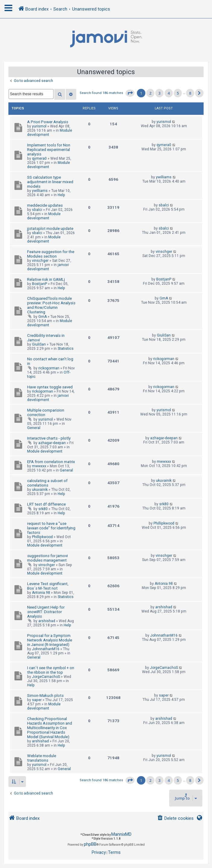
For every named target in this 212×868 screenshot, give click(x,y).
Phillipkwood (42, 537)
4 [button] (169, 93)
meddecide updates (45, 205)
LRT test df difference (46, 504)
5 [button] (178, 93)
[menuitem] (175, 818)
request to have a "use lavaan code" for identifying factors (51, 528)
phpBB (90, 844)
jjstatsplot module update (50, 229)
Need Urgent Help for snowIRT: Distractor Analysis (46, 612)
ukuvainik (40, 490)
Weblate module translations (42, 758)
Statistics (66, 349)
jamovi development (48, 267)
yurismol (39, 126)
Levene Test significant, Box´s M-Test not (48, 586)
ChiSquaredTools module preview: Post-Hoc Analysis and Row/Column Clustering (51, 305)
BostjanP (40, 284)
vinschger (40, 261)
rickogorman (49, 368)
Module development (49, 165)
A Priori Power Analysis (48, 122)
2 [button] (150, 93)
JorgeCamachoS (46, 677)
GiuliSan (39, 344)
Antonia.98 (41, 593)
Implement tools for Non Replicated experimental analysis (49, 150)
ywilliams (40, 191)
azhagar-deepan (52, 443)
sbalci (37, 210)
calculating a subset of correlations (47, 483)
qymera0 (39, 158)
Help (61, 195)
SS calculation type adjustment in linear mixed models (50, 182)
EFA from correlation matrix (51, 462)
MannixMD (121, 834)
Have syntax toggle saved (50, 387)
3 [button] (159, 93)
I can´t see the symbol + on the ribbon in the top (51, 670)
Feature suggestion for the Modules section (51, 254)
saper (37, 700)
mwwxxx (39, 466)
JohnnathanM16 (46, 649)
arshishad (47, 621)
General (34, 428)
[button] (130, 93)
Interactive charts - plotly (49, 438)
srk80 (43, 509)
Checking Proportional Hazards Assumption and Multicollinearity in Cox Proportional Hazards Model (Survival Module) (50, 728)
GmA (43, 317)
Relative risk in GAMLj (46, 279)
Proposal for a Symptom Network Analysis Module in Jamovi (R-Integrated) (50, 640)
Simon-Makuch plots (45, 696)
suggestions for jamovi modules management (47, 558)
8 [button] (190, 93)
